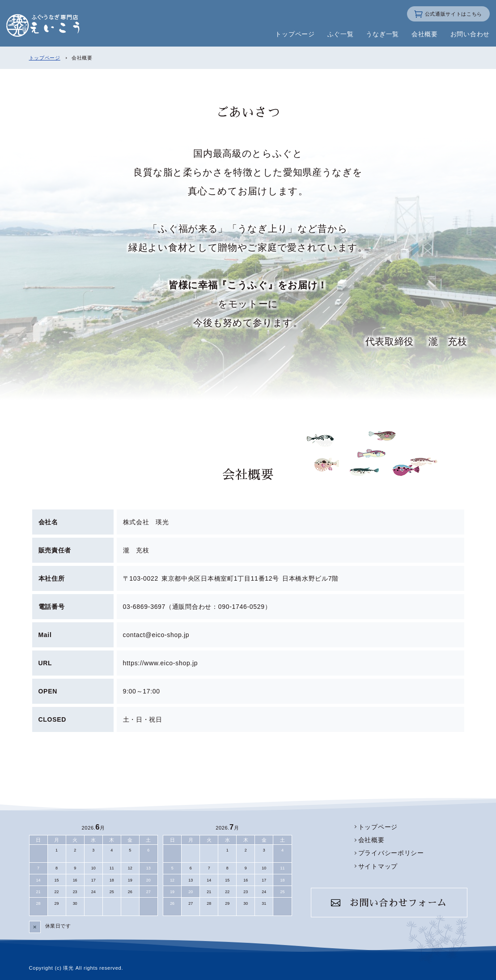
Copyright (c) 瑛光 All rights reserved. (76, 968)
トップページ (45, 58)
